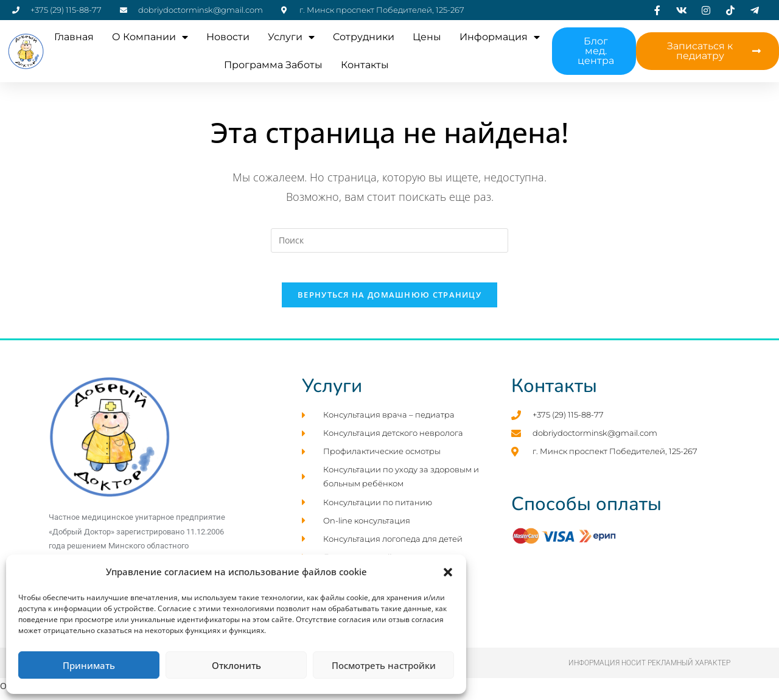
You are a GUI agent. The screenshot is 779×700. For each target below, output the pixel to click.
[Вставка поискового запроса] (389, 240)
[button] (448, 572)
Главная (74, 37)
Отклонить (236, 665)
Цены (427, 37)
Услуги (291, 37)
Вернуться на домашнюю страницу (389, 302)
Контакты (365, 65)
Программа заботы (273, 65)
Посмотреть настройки (384, 665)
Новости (228, 37)
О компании (150, 37)
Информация (500, 37)
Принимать (89, 665)
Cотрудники (364, 37)
